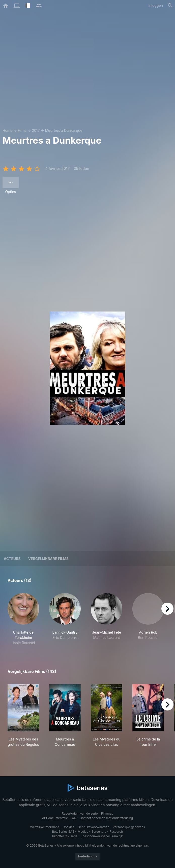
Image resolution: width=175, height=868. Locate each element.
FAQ (73, 818)
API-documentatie (55, 818)
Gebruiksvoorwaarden (93, 827)
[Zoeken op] (170, 6)
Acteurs (12, 559)
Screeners (99, 832)
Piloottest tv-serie (65, 836)
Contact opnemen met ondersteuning (106, 818)
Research (116, 832)
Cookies (68, 827)
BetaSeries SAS (63, 832)
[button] (23, 619)
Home (7, 130)
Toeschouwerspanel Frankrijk (102, 836)
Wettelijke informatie (45, 827)
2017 (36, 130)
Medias (83, 832)
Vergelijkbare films (48, 559)
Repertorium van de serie (80, 813)
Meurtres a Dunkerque (64, 130)
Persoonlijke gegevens (129, 827)
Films (22, 130)
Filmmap (107, 813)
